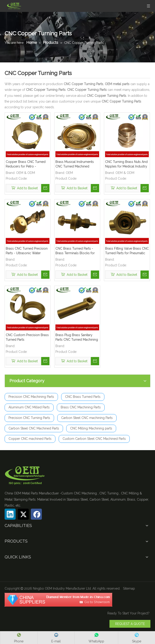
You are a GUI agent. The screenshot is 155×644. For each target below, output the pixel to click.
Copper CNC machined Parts (30, 439)
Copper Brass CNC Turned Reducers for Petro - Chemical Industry (26, 164)
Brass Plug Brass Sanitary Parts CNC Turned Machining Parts (77, 337)
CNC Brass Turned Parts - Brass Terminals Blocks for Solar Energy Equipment (75, 251)
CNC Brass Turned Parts (83, 397)
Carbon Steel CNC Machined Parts (34, 428)
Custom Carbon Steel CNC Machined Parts (94, 439)
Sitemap (129, 588)
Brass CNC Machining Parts (81, 407)
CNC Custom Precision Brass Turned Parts (27, 337)
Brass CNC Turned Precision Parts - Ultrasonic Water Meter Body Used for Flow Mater (27, 251)
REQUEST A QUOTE (130, 624)
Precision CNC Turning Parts (29, 418)
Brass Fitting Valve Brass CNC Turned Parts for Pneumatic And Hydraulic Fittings (127, 251)
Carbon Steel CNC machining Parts (87, 418)
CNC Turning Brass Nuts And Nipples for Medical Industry (126, 164)
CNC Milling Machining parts (91, 428)
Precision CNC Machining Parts (31, 397)
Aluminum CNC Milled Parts (29, 407)
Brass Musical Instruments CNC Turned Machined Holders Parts (75, 164)
